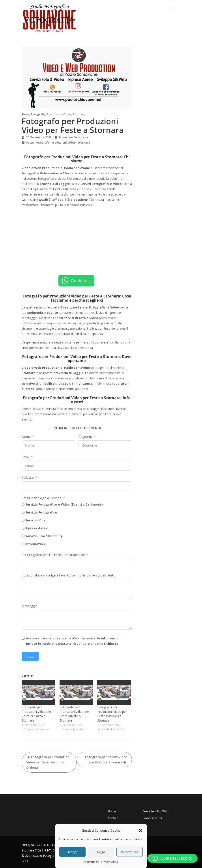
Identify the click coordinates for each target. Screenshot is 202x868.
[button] (140, 830)
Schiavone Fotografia (73, 137)
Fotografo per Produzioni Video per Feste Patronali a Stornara (112, 714)
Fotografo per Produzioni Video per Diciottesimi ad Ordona (48, 762)
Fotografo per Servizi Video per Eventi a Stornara (106, 760)
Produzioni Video (59, 114)
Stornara (79, 114)
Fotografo (38, 114)
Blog (25, 861)
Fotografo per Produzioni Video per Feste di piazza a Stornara (36, 714)
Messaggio (29, 606)
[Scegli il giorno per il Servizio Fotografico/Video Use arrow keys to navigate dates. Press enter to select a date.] (77, 563)
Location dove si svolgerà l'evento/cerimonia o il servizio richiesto (68, 575)
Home (129, 812)
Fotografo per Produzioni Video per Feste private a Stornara (74, 714)
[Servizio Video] (23, 520)
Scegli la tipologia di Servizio (42, 498)
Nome (26, 437)
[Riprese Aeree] (23, 528)
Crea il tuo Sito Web (148, 812)
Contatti (130, 815)
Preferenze (130, 852)
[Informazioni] (23, 544)
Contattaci (81, 281)
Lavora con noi (147, 815)
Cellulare (28, 477)
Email (25, 457)
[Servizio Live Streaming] (23, 536)
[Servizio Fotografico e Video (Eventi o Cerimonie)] (23, 504)
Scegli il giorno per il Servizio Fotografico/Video (55, 555)
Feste (25, 114)
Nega (101, 852)
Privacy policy (90, 862)
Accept (72, 852)
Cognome (86, 437)
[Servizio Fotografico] (23, 512)
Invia (30, 656)
